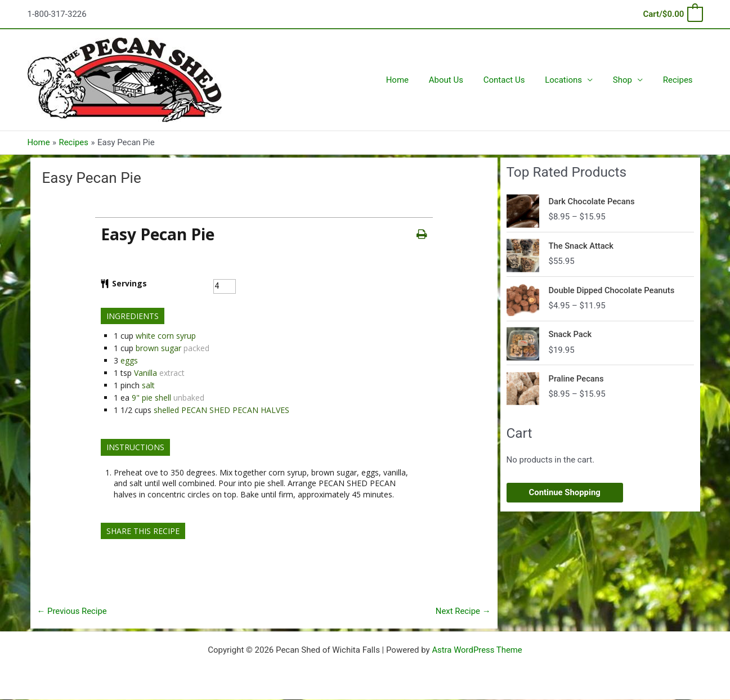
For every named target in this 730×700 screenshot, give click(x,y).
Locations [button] (572, 80)
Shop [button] (628, 80)
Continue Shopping (565, 492)
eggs (129, 360)
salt (148, 385)
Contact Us (516, 80)
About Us (461, 80)
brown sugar (158, 348)
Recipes (680, 80)
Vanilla (145, 373)
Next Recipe (463, 611)
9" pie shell (151, 398)
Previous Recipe (72, 611)
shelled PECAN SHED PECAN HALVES (221, 410)
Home (415, 80)
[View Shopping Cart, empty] (672, 14)
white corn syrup (166, 336)
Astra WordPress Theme (477, 650)
